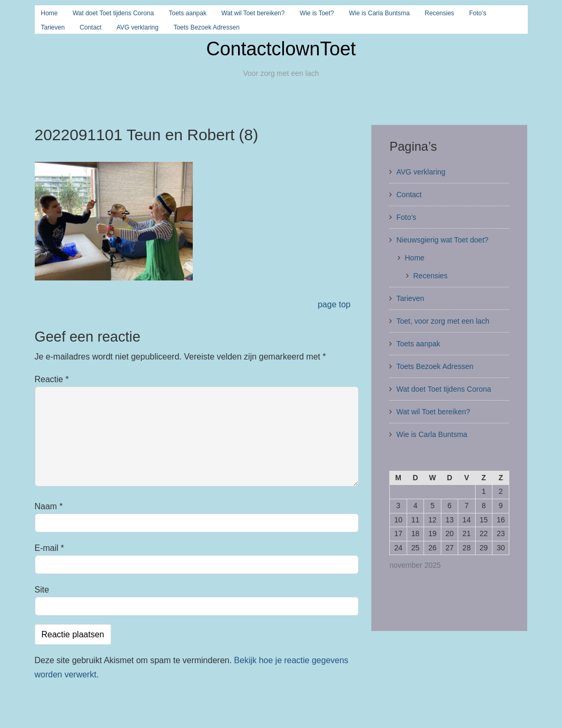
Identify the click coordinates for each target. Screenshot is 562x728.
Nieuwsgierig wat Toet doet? (442, 240)
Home (50, 13)
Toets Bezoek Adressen (206, 27)
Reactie (52, 379)
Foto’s (478, 13)
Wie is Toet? (317, 13)
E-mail (50, 548)
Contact (90, 27)
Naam (49, 506)
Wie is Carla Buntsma (379, 13)
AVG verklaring (137, 27)
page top (334, 304)
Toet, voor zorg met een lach (443, 321)
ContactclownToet (281, 49)
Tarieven (53, 27)
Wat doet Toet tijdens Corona (113, 13)
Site (42, 590)
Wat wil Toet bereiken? (253, 13)
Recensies (439, 13)
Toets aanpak (188, 13)
